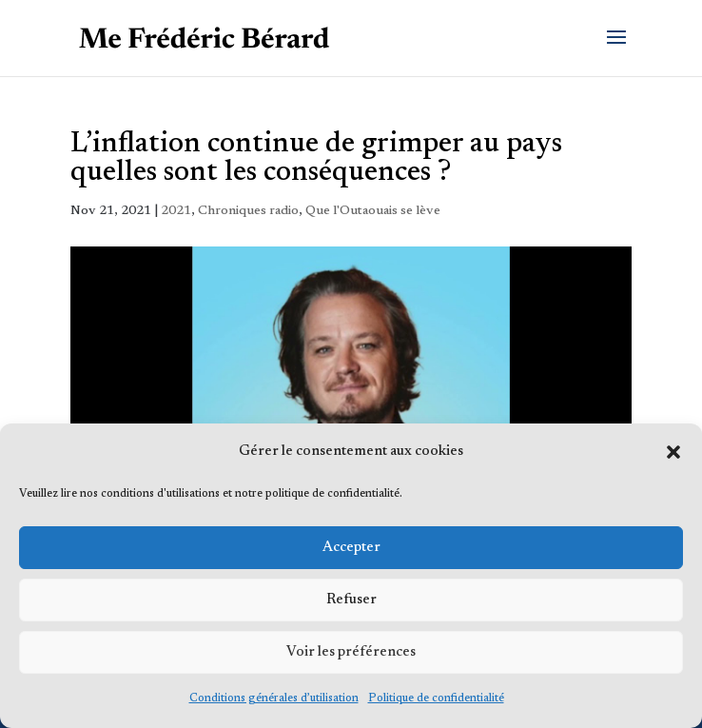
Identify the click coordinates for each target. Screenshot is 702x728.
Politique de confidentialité (436, 698)
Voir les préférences (351, 652)
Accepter (351, 548)
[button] (673, 452)
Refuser (351, 600)
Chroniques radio (248, 211)
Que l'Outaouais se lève (373, 211)
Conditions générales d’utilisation (274, 698)
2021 (176, 211)
